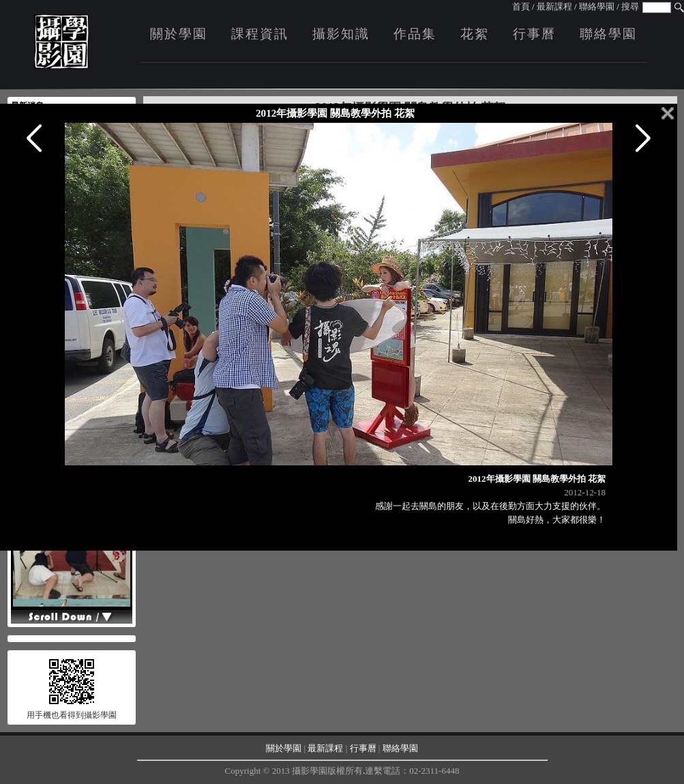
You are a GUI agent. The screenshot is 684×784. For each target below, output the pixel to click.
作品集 (415, 34)
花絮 (475, 34)
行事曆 (534, 34)
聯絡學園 (597, 6)
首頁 (521, 6)
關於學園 (179, 34)
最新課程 (554, 6)
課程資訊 (260, 34)
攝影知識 (341, 34)
